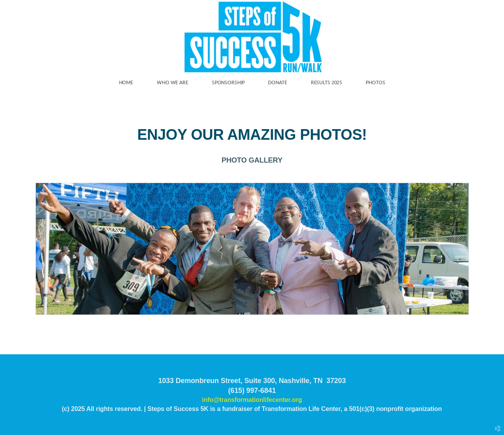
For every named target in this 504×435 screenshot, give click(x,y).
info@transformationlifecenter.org (252, 400)
